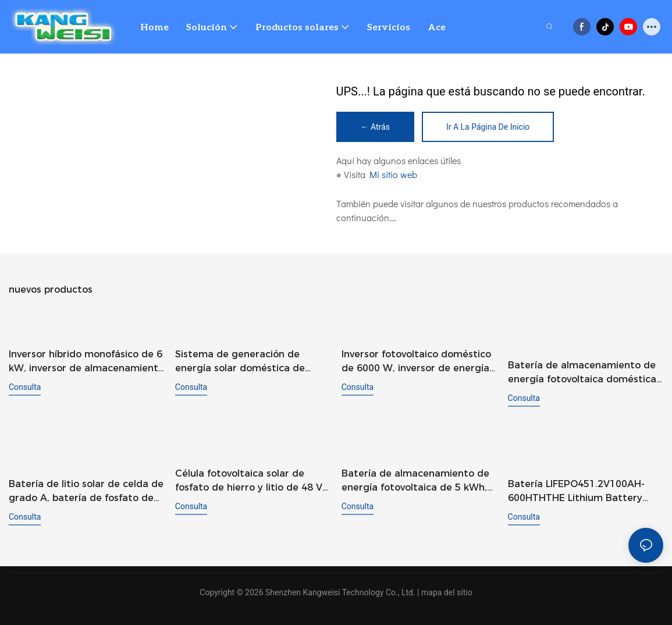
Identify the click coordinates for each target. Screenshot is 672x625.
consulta (25, 387)
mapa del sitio (447, 591)
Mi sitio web (393, 174)
